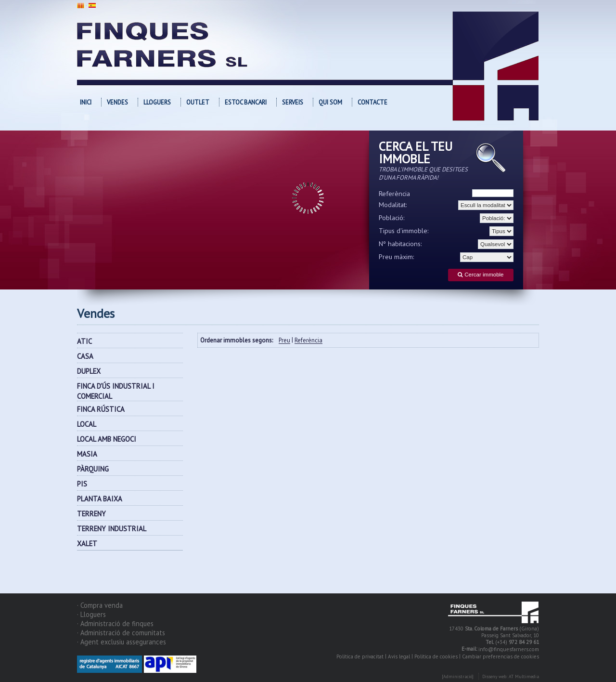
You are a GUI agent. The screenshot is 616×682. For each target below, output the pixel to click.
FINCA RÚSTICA (101, 409)
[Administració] (458, 676)
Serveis (293, 102)
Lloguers (157, 102)
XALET (87, 544)
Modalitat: (393, 205)
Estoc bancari (246, 102)
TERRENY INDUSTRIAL (112, 529)
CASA (85, 356)
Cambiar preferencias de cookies (500, 656)
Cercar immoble (481, 275)
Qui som (330, 102)
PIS (82, 484)
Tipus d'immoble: (404, 231)
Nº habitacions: (400, 244)
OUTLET (198, 102)
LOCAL (87, 424)
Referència (394, 194)
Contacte (372, 102)
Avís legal (399, 656)
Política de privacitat (360, 656)
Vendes (117, 102)
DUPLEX (89, 371)
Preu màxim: (397, 257)
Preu (284, 341)
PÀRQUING (93, 469)
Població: (392, 218)
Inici (86, 102)
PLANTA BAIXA (100, 499)
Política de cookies (436, 656)
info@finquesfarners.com (509, 649)
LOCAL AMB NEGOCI (107, 439)
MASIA (87, 454)
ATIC (84, 341)
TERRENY (91, 514)
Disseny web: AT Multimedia (511, 676)
